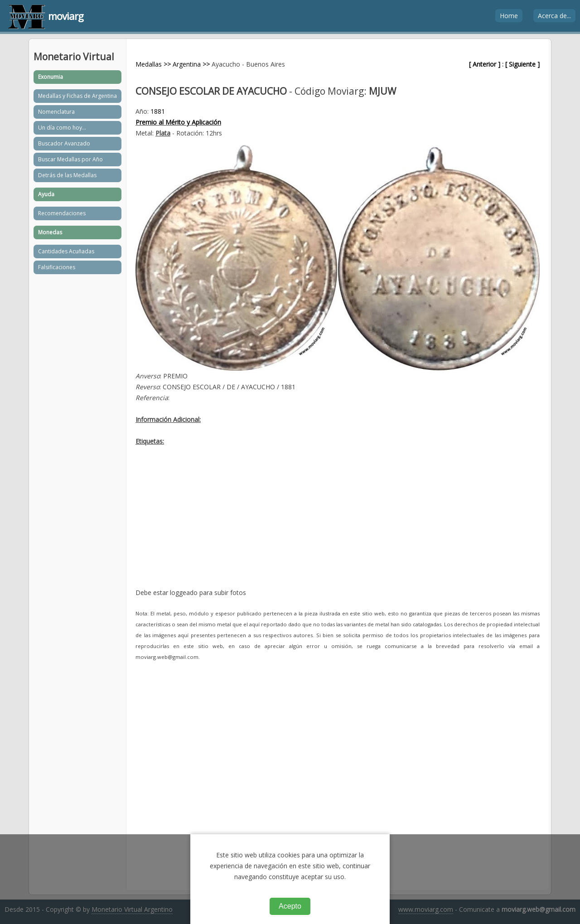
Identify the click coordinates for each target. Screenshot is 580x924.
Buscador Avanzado (64, 143)
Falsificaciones (57, 267)
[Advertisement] (338, 524)
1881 (158, 111)
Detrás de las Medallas (67, 175)
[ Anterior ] (485, 64)
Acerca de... (554, 16)
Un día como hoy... (62, 128)
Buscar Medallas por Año (70, 159)
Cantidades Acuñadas (66, 251)
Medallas (149, 64)
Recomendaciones (62, 213)
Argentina (187, 64)
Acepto (290, 906)
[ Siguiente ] (522, 64)
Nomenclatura (56, 112)
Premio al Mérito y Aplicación (178, 122)
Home (509, 16)
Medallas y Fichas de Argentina (77, 96)
